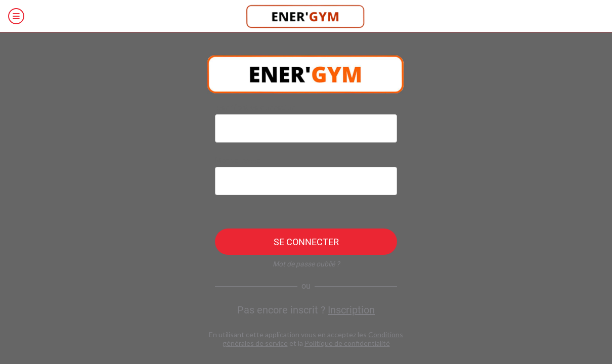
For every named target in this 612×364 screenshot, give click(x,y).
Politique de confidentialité (347, 343)
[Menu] (16, 16)
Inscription (351, 310)
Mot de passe (238, 160)
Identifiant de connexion (255, 108)
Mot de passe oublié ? (306, 264)
